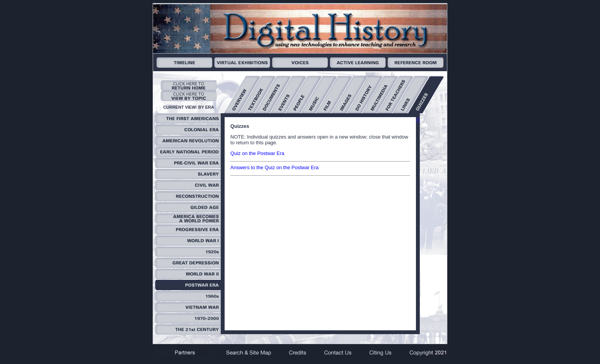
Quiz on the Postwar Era (257, 153)
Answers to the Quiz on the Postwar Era (275, 167)
